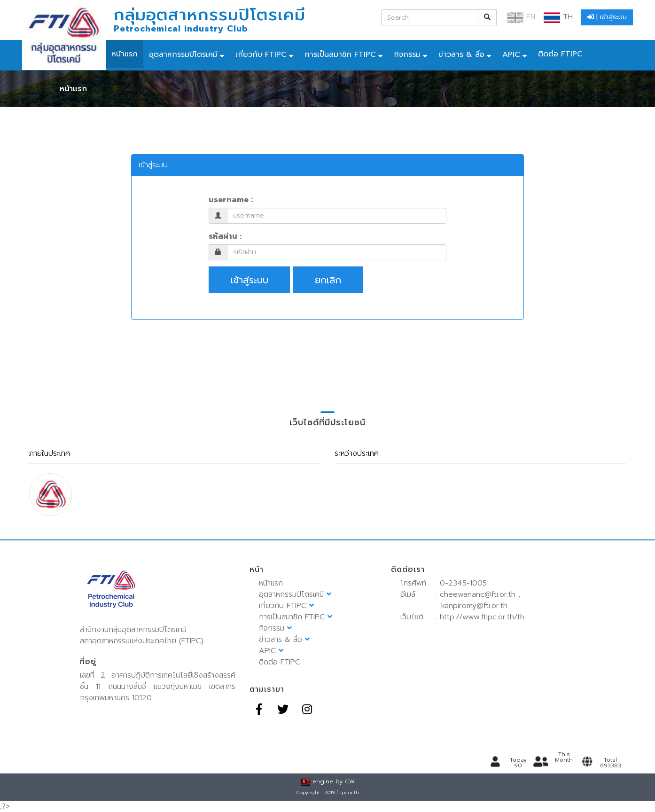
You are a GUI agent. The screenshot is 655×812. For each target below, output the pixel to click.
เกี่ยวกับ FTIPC (261, 55)
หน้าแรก (125, 54)
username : (231, 200)
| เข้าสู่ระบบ (607, 17)
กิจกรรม (407, 55)
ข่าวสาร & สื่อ (461, 55)
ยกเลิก (328, 280)
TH (558, 17)
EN (521, 17)
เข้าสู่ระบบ (250, 280)
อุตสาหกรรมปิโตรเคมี (183, 55)
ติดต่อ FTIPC (560, 54)
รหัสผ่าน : (225, 236)
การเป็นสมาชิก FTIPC (340, 55)
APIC (511, 55)
